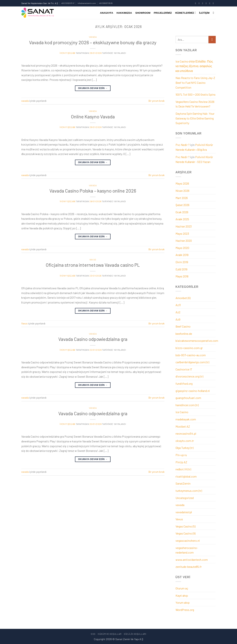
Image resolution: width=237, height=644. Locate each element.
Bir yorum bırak (156, 101)
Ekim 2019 (182, 262)
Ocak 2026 (182, 212)
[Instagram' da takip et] (200, 3)
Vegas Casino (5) (186, 526)
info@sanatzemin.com (87, 3)
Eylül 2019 (181, 269)
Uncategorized (185, 498)
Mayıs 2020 (182, 248)
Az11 (178, 305)
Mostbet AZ (183, 426)
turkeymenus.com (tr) (189, 491)
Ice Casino (182, 412)
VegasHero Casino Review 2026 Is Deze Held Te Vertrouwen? (195, 104)
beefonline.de (184, 334)
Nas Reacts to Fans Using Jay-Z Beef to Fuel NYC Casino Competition (195, 82)
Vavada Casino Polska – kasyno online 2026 (93, 191)
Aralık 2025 (182, 219)
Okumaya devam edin (93, 88)
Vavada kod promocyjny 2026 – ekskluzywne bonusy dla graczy (93, 42)
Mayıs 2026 (182, 183)
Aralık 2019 (182, 255)
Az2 (178, 312)
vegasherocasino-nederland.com (187, 550)
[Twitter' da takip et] (203, 3)
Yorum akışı (183, 602)
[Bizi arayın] (210, 3)
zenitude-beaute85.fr (189, 567)
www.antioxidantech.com (192, 560)
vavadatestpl (184, 512)
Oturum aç (182, 588)
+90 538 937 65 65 (106, 3)
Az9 (178, 319)
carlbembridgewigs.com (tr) (192, 362)
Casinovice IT (184, 369)
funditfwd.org (184, 383)
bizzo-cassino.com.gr (189, 348)
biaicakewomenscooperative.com (197, 341)
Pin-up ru (181, 455)
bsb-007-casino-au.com (191, 355)
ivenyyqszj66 (67, 53)
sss (93, 634)
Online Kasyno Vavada (93, 116)
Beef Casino (183, 326)
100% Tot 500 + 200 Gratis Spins (196, 94)
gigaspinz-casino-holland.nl (193, 391)
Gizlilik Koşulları (135, 634)
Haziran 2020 (184, 241)
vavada (93, 37)
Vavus (93, 260)
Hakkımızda (124, 13)
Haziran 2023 (184, 226)
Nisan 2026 (182, 191)
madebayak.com (186, 419)
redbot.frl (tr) (183, 469)
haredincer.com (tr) (187, 405)
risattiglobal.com (186, 476)
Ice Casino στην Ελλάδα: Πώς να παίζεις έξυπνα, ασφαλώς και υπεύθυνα (194, 66)
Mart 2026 (182, 198)
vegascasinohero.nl (188, 541)
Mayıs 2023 (182, 234)
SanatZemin (183, 483)
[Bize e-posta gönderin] (207, 3)
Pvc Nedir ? (183, 145)
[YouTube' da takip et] (214, 3)
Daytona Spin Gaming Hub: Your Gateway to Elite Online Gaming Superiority (195, 118)
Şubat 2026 (182, 205)
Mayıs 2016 (182, 276)
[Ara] (214, 13)
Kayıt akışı (182, 595)
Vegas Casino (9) (186, 533)
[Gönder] (212, 39)
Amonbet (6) (183, 298)
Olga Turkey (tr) (185, 448)
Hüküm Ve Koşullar (110, 634)
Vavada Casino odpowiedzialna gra (93, 339)
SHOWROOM (143, 13)
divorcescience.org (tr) (189, 376)
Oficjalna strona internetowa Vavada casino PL (93, 265)
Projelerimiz (163, 13)
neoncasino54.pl (186, 433)
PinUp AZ (181, 462)
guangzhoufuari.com (188, 398)
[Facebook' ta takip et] (196, 3)
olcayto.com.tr (185, 441)
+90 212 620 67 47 (68, 3)
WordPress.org (185, 610)
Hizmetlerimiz (185, 13)
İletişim (204, 13)
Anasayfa (107, 13)
